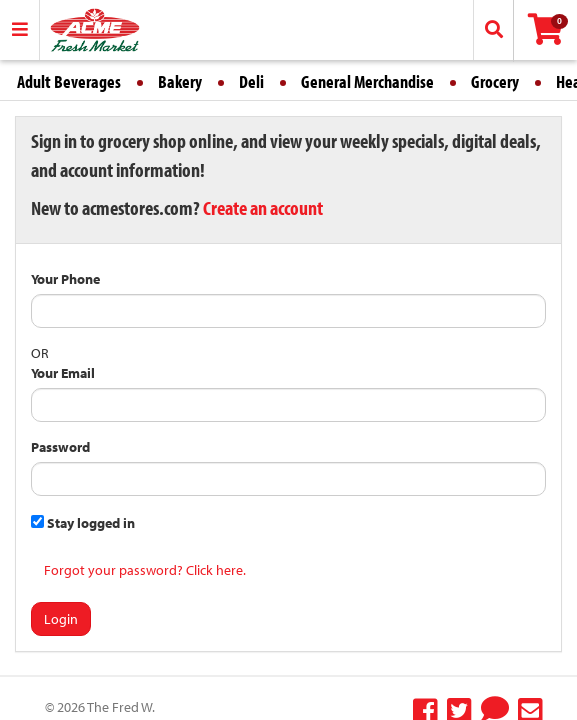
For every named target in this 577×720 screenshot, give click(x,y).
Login (61, 619)
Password (60, 447)
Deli (251, 81)
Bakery (180, 81)
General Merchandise (367, 81)
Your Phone (65, 279)
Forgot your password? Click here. (145, 570)
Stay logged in (83, 523)
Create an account (263, 207)
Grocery (495, 81)
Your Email (63, 373)
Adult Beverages (69, 81)
